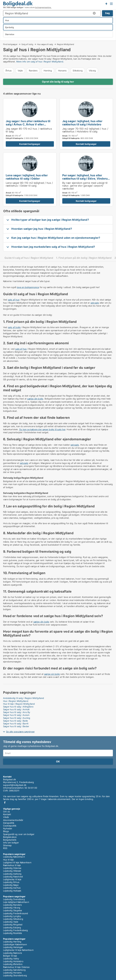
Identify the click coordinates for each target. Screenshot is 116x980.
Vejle (20, 71)
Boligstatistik (10, 840)
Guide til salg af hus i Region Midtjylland (29, 258)
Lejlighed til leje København (17, 862)
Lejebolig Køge (11, 885)
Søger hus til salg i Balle (15, 721)
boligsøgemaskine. (43, 7)
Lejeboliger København (15, 944)
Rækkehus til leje (12, 865)
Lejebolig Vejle (11, 922)
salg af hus (14, 300)
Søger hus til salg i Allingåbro (18, 707)
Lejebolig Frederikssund (16, 913)
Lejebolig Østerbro (13, 964)
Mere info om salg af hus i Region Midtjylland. (40, 62)
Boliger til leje (10, 956)
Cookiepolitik (10, 826)
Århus (8, 71)
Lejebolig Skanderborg (15, 975)
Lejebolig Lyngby (12, 916)
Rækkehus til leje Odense (16, 967)
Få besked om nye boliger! (106, 4)
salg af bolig (14, 327)
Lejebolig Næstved (13, 877)
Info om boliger (11, 843)
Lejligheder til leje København (18, 950)
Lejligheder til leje (12, 879)
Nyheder (8, 828)
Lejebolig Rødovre (13, 953)
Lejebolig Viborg (12, 908)
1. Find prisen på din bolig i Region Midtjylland (84, 258)
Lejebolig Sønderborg (14, 970)
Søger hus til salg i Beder (16, 726)
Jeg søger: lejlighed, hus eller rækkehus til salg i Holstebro (82, 123)
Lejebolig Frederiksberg (16, 930)
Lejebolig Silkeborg (13, 919)
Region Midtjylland (66, 44)
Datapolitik (9, 823)
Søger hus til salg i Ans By (17, 712)
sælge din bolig (35, 399)
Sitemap (7, 845)
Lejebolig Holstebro (13, 961)
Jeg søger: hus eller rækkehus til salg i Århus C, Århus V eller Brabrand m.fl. (28, 124)
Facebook (5, 803)
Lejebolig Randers (12, 905)
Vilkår (6, 817)
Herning (48, 71)
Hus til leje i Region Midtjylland (19, 704)
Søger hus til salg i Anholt (16, 709)
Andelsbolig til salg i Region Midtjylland (24, 698)
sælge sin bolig (52, 674)
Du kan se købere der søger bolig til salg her (42, 429)
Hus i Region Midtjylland (16, 701)
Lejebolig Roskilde (13, 933)
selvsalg (95, 303)
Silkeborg (78, 71)
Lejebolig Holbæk (12, 891)
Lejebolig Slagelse (13, 910)
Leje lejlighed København (16, 902)
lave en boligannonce (28, 287)
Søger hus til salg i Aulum (16, 715)
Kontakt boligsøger (30, 144)
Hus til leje (8, 860)
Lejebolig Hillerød (12, 871)
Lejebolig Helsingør (13, 947)
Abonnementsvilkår (13, 820)
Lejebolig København (14, 857)
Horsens (62, 71)
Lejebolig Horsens (12, 973)
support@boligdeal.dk (15, 785)
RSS (5, 848)
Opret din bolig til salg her (58, 82)
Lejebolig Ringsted (13, 925)
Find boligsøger (10, 44)
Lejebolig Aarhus (12, 888)
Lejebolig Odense (12, 868)
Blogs (6, 831)
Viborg (92, 71)
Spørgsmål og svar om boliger (19, 834)
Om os (6, 812)
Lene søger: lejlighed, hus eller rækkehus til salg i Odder (27, 177)
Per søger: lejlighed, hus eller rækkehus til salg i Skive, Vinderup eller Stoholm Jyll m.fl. (86, 178)
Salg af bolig (27, 44)
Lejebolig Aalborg (12, 874)
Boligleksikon (10, 837)
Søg (107, 13)
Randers (33, 71)
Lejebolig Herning (12, 942)
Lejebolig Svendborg (14, 899)
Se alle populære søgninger (20, 732)
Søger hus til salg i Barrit (16, 724)
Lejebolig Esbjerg (12, 927)
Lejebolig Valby (11, 959)
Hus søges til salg (45, 44)
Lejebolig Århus (11, 882)
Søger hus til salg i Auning (17, 718)
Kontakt (7, 814)
